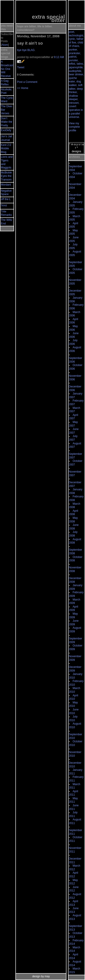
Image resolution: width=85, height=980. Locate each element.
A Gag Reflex (5, 83)
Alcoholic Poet (6, 91)
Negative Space (6, 193)
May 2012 (73, 882)
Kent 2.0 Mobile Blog (6, 149)
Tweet (21, 67)
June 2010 (74, 711)
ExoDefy (6, 130)
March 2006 (75, 314)
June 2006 (74, 335)
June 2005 (74, 239)
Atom (5, 45)
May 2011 (73, 800)
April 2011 (74, 793)
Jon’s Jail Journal (6, 138)
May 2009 (73, 616)
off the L (6, 199)
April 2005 (74, 225)
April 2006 (74, 321)
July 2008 (73, 534)
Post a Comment (27, 82)
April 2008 (74, 513)
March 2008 (75, 506)
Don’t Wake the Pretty (7, 122)
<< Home (23, 88)
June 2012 (74, 889)
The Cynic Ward (7, 100)
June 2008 (74, 527)
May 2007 (73, 424)
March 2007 (75, 410)
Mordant (6, 185)
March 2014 (75, 949)
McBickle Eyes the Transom (6, 176)
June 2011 (74, 807)
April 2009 (74, 608)
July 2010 (73, 718)
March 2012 (75, 868)
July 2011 (73, 814)
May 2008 (73, 520)
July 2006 (73, 342)
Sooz (4, 205)
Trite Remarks (6, 213)
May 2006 (73, 328)
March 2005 (75, 218)
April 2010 (74, 697)
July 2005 (73, 246)
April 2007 (74, 417)
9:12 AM (59, 57)
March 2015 (75, 970)
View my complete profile (74, 127)
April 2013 (74, 903)
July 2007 (73, 438)
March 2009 (75, 601)
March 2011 (75, 786)
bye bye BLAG (26, 50)
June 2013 (74, 910)
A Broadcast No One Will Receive (7, 69)
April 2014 (74, 956)
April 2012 (74, 875)
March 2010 (75, 690)
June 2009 (74, 623)
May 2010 (73, 704)
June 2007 (74, 431)
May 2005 (73, 232)
